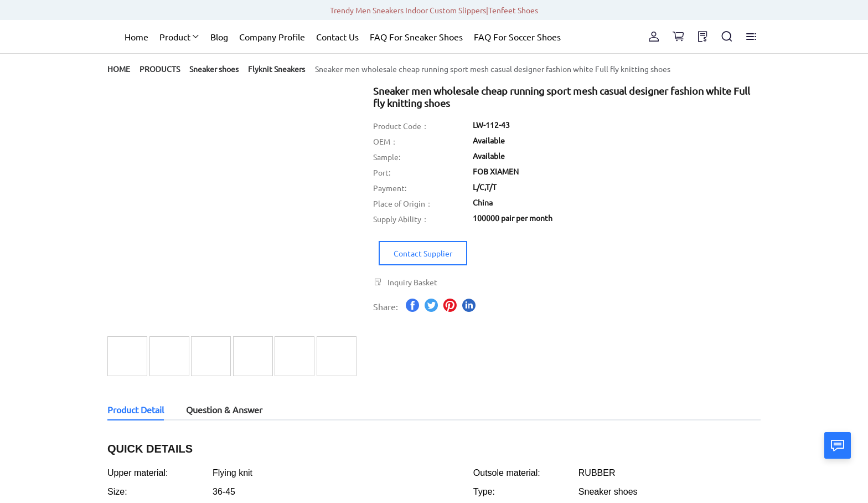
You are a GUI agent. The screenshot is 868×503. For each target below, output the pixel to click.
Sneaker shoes (214, 69)
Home (136, 37)
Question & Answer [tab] (224, 409)
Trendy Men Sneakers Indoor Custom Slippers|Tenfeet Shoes (434, 10)
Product (175, 37)
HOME (119, 69)
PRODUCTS (160, 69)
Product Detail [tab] (136, 409)
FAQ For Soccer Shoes (517, 37)
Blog (219, 37)
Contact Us (337, 37)
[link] (119, 69)
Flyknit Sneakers (277, 69)
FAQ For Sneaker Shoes (416, 37)
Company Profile (272, 37)
